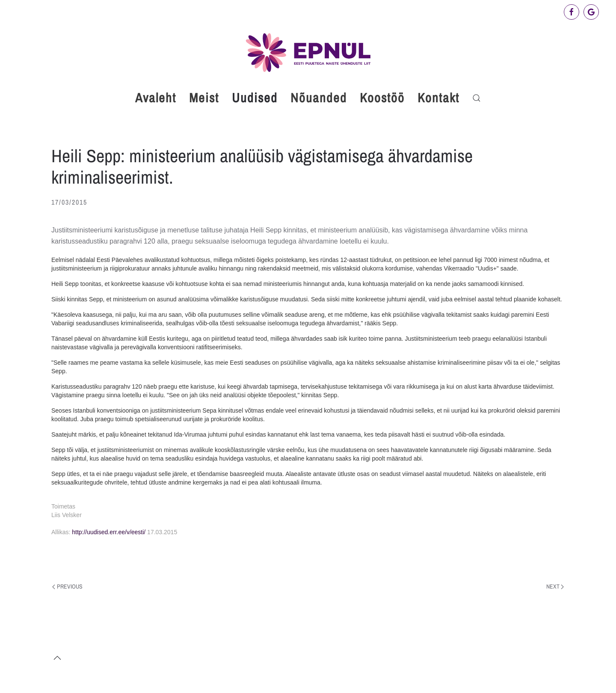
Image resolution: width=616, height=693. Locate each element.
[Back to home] (308, 52)
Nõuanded (319, 98)
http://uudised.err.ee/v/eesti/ (109, 532)
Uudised (255, 98)
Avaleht (156, 98)
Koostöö (382, 98)
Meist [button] (204, 98)
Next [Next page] (555, 586)
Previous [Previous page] (67, 586)
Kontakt (438, 98)
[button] (477, 98)
